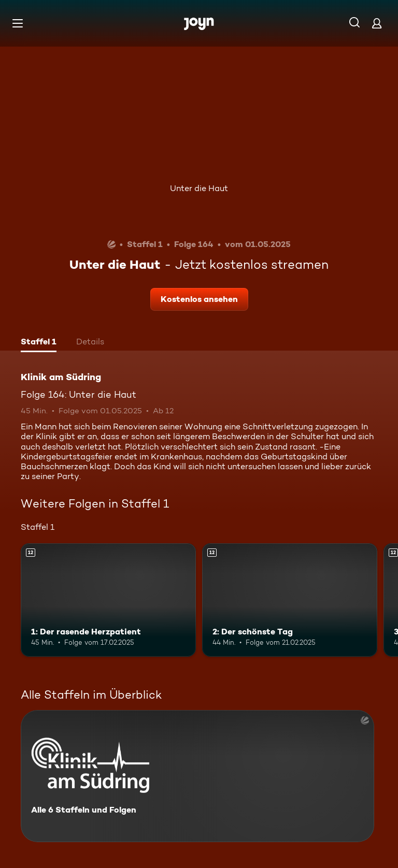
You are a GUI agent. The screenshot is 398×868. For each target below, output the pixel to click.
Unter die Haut (199, 188)
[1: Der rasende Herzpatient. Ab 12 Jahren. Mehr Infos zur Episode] (108, 600)
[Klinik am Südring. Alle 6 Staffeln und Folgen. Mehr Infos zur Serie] (197, 776)
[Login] (377, 23)
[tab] (39, 343)
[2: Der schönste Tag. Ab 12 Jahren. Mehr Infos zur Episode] (290, 600)
